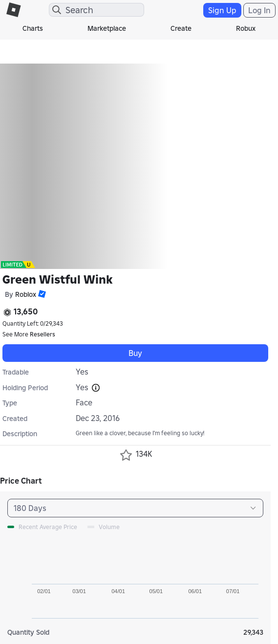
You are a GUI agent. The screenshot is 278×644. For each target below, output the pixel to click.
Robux (246, 28)
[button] (41, 294)
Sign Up (222, 10)
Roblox (26, 294)
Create (181, 28)
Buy (135, 353)
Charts (33, 28)
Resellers (43, 334)
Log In (259, 10)
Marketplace (107, 28)
